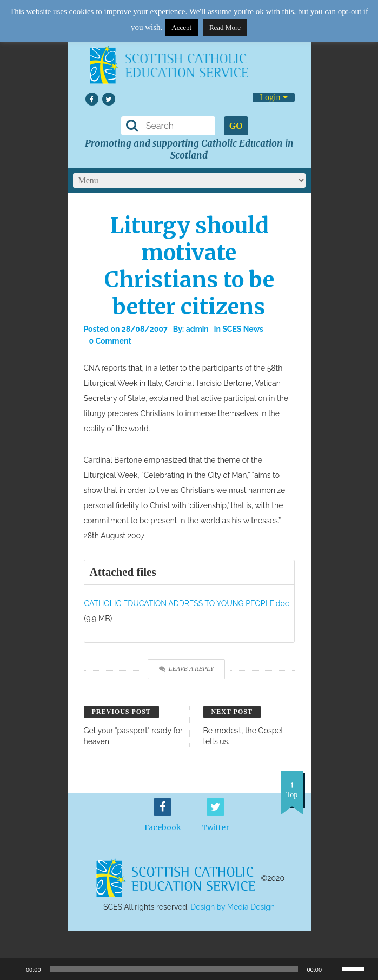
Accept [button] (181, 27)
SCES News (243, 329)
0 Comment (110, 341)
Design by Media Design (233, 907)
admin (197, 329)
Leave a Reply (186, 669)
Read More (225, 27)
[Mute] (334, 969)
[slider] (357, 968)
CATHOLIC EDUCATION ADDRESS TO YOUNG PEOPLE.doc (187, 603)
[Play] (14, 969)
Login (273, 97)
